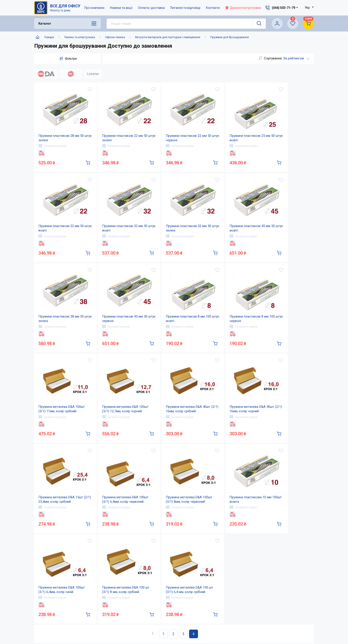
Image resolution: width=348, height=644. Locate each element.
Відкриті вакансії (160, 627)
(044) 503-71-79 (279, 582)
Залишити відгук (53, 147)
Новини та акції (121, 8)
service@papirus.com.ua (277, 591)
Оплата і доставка (151, 8)
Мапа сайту (155, 618)
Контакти (213, 8)
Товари (49, 37)
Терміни (196, 618)
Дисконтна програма (243, 8)
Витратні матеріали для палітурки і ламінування (168, 37)
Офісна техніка (115, 37)
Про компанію (94, 8)
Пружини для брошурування (230, 37)
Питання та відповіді (185, 8)
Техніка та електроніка (80, 37)
